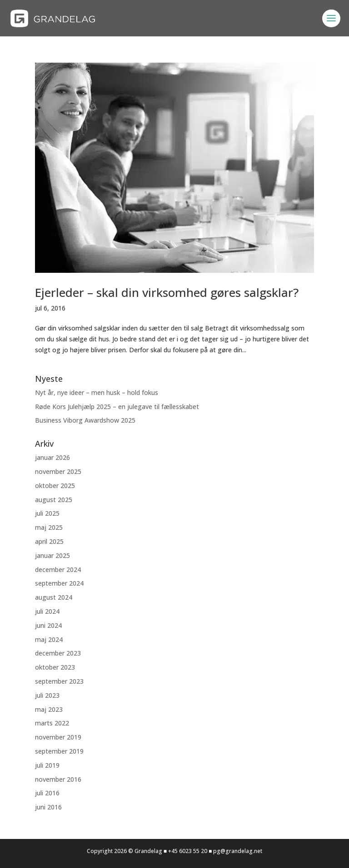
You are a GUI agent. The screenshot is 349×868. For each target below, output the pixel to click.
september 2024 (59, 583)
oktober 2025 (55, 486)
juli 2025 (47, 513)
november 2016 (58, 779)
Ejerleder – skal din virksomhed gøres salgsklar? (167, 292)
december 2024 (58, 570)
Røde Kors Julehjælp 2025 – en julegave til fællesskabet (117, 407)
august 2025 (54, 500)
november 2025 (58, 471)
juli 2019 (47, 765)
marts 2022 (52, 723)
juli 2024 (47, 611)
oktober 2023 (55, 667)
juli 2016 (47, 793)
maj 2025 (49, 527)
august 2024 (54, 597)
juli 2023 (47, 695)
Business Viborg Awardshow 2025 (85, 420)
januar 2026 (52, 457)
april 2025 (49, 541)
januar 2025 (52, 555)
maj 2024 (49, 639)
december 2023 (58, 653)
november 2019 (58, 737)
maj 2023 (49, 709)
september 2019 (59, 751)
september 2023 (59, 681)
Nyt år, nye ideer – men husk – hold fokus (97, 392)
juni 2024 (48, 625)
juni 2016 (48, 807)
